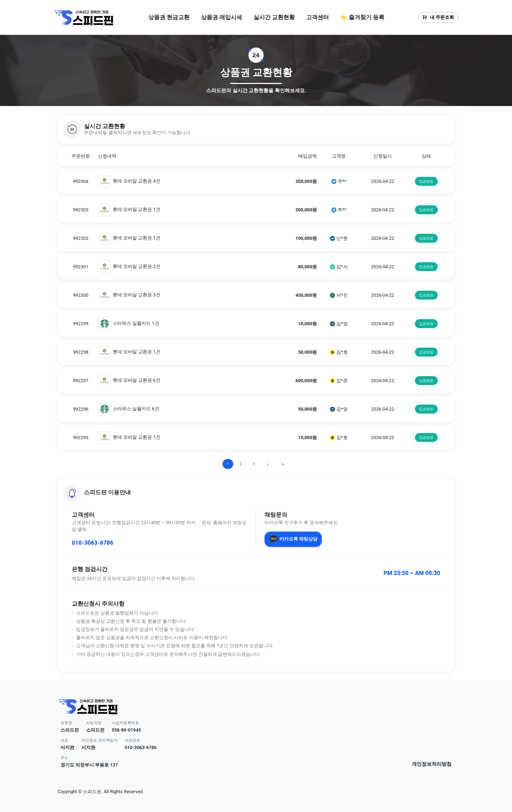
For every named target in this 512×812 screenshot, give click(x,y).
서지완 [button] (67, 747)
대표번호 (133, 740)
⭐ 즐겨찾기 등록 (362, 17)
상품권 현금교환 (169, 17)
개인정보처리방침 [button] (432, 764)
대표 (64, 740)
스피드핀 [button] (70, 730)
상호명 (66, 723)
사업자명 (94, 723)
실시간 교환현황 (274, 17)
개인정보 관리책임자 (100, 740)
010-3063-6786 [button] (141, 747)
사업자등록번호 (125, 723)
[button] (256, 129)
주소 (64, 758)
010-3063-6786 (92, 543)
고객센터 (318, 17)
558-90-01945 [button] (126, 730)
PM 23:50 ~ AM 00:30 (412, 573)
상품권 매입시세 (222, 17)
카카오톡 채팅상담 (293, 539)
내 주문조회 (438, 17)
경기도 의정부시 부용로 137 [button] (89, 765)
